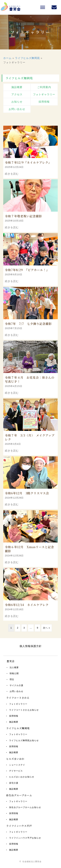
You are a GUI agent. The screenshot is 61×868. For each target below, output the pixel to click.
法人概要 (14, 667)
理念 (12, 679)
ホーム (7, 58)
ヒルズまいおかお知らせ (22, 777)
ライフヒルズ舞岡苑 (27, 58)
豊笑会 (11, 661)
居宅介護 (14, 783)
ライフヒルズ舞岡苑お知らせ (24, 740)
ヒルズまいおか (15, 759)
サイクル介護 (16, 685)
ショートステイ (17, 765)
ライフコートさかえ (18, 698)
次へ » (47, 628)
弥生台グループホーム (19, 795)
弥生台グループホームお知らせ (25, 807)
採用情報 (14, 716)
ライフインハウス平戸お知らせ (25, 838)
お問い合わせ (16, 691)
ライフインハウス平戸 (19, 826)
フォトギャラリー (18, 704)
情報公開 (14, 673)
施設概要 (14, 722)
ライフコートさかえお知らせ (24, 710)
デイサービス (16, 771)
